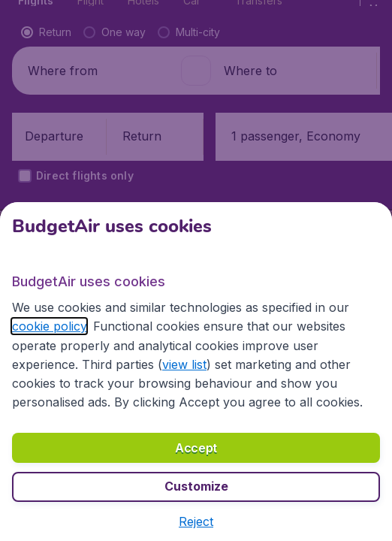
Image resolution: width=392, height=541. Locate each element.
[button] (196, 521)
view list (184, 364)
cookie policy (49, 326)
